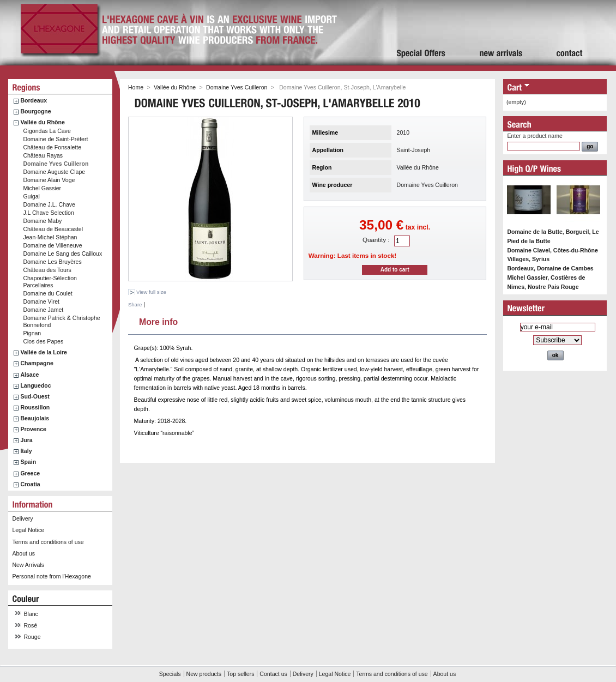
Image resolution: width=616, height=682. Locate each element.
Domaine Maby (42, 221)
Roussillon (35, 407)
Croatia (30, 484)
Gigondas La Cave (47, 131)
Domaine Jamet (43, 310)
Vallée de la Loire (44, 352)
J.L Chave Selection (48, 213)
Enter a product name (535, 136)
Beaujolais (35, 418)
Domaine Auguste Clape (54, 172)
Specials (170, 674)
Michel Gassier (42, 188)
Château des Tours (47, 270)
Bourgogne (35, 111)
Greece (30, 473)
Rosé (31, 625)
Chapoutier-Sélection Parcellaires (50, 282)
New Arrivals (28, 565)
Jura (26, 440)
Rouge (32, 637)
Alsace (29, 375)
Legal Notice (28, 530)
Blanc (31, 614)
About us (23, 553)
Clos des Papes (43, 341)
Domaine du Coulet (47, 293)
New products (204, 674)
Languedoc (35, 385)
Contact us (273, 674)
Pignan (32, 333)
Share (135, 304)
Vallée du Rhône (42, 122)
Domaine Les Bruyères (52, 262)
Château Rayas (43, 155)
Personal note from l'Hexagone (51, 576)
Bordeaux (34, 100)
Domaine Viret (41, 301)
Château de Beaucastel (53, 229)
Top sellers (240, 674)
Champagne (37, 363)
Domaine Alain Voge (49, 180)
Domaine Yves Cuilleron (56, 164)
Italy (26, 451)
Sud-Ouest (35, 396)
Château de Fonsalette (52, 147)
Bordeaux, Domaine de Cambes (550, 268)
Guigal (31, 196)
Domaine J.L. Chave (49, 204)
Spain (28, 462)
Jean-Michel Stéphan (50, 237)
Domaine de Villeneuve (52, 245)
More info (158, 321)
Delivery (22, 518)
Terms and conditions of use (48, 542)
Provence (33, 429)
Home (136, 87)
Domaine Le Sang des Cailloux (62, 254)
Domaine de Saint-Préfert (55, 139)
